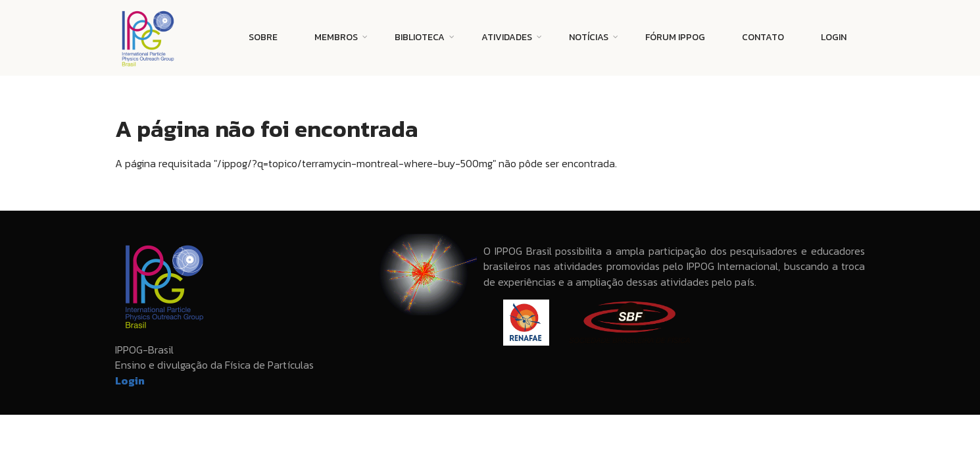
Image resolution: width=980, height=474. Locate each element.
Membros (336, 37)
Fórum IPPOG (675, 37)
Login (834, 37)
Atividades (507, 37)
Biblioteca (420, 37)
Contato (763, 37)
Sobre (263, 37)
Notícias (589, 37)
